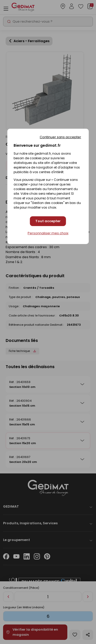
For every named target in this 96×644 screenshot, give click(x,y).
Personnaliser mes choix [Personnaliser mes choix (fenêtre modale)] (48, 233)
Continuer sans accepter (60, 137)
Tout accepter (48, 221)
